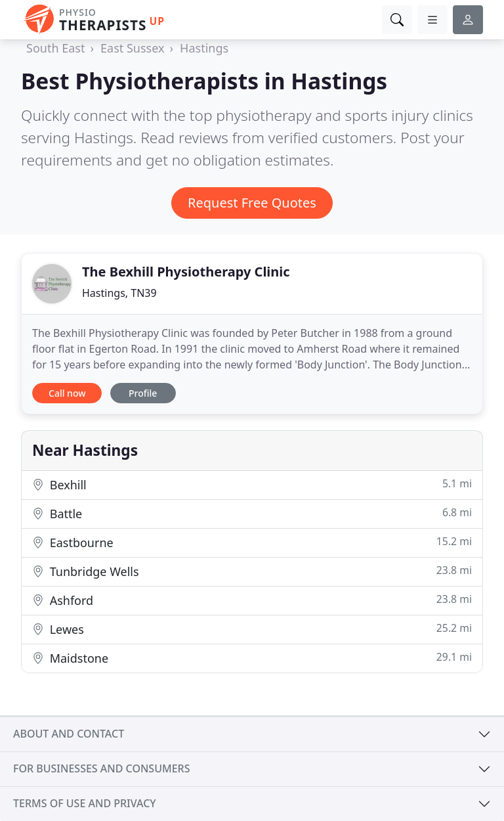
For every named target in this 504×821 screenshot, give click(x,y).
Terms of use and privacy (85, 803)
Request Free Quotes (252, 203)
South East (55, 48)
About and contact (69, 734)
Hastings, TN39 (119, 293)
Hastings (204, 48)
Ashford (252, 600)
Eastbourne (252, 542)
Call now (67, 393)
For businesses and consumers (101, 768)
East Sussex (132, 48)
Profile (143, 393)
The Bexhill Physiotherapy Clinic (186, 272)
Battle (252, 513)
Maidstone (252, 658)
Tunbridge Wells (252, 571)
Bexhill (252, 484)
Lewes (252, 629)
